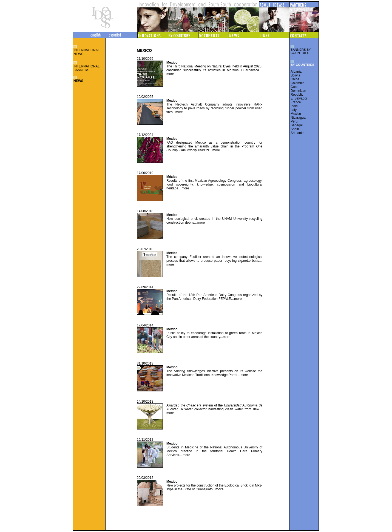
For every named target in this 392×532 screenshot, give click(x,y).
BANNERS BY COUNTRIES (301, 51)
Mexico (296, 114)
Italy (294, 110)
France (296, 102)
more (171, 74)
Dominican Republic (298, 93)
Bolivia (295, 75)
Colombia (298, 83)
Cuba (295, 87)
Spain (295, 129)
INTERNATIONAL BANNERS (86, 68)
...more (226, 337)
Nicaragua (298, 118)
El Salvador (299, 98)
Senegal (297, 125)
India (294, 106)
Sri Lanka (298, 133)
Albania (296, 72)
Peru (294, 121)
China (295, 79)
